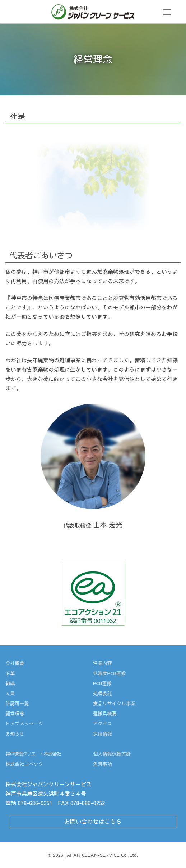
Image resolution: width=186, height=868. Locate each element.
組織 (10, 683)
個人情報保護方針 (112, 754)
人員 (10, 693)
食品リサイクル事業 (114, 703)
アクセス (103, 724)
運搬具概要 (105, 713)
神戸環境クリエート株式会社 (33, 754)
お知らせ (15, 734)
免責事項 (103, 764)
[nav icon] (167, 12)
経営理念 (15, 713)
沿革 (10, 673)
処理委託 (103, 693)
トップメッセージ (24, 724)
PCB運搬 (102, 683)
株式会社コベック (24, 764)
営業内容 (103, 663)
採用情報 (103, 734)
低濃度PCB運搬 (109, 673)
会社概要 (15, 663)
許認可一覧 (17, 703)
